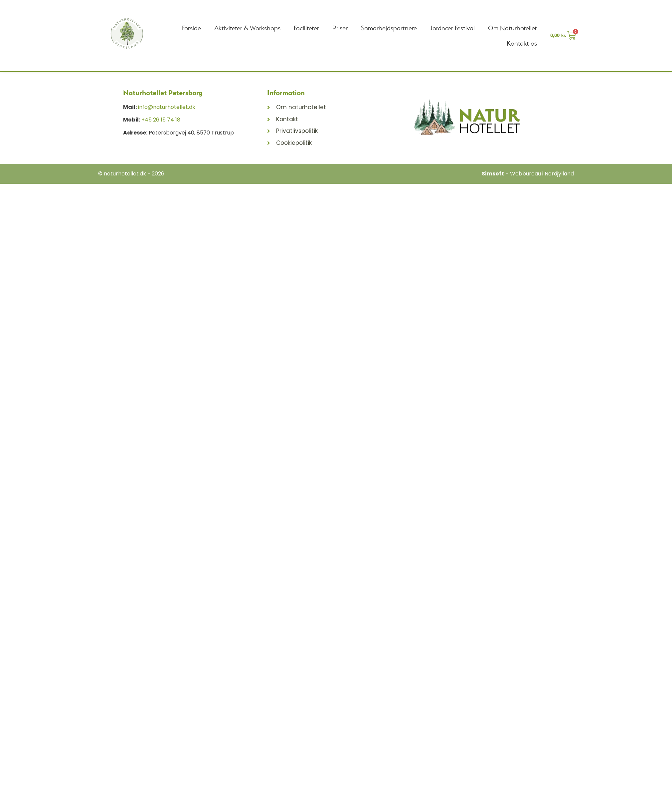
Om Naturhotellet (512, 28)
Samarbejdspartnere (389, 28)
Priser (340, 28)
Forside (191, 28)
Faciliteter (306, 28)
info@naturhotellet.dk (167, 107)
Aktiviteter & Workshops (247, 28)
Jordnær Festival (452, 28)
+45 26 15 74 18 (161, 120)
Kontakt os (522, 43)
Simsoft (493, 174)
